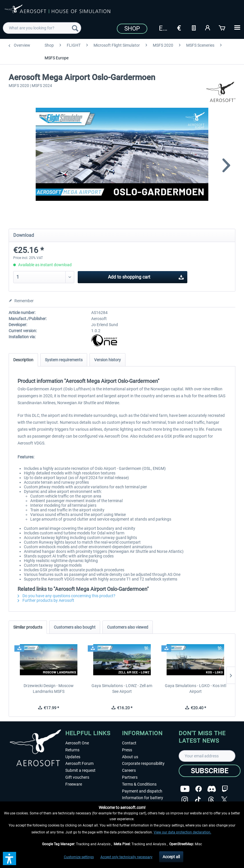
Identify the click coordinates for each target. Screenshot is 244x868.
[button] (9, 858)
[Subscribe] (210, 771)
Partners (130, 777)
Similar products (28, 627)
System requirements (64, 360)
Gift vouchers (77, 777)
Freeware (74, 784)
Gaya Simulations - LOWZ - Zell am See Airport (122, 689)
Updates (73, 757)
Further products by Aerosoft (46, 600)
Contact (129, 743)
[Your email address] (207, 756)
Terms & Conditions (139, 784)
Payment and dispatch (142, 791)
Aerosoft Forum (79, 763)
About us (130, 757)
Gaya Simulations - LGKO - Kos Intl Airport (196, 689)
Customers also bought (75, 627)
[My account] (208, 27)
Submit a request (80, 770)
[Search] (75, 28)
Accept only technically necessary (126, 857)
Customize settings (79, 857)
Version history (107, 360)
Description (23, 360)
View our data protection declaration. (182, 832)
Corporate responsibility (143, 763)
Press (127, 750)
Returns (72, 750)
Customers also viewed (128, 627)
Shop (132, 29)
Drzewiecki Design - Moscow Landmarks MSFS (49, 689)
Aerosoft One (77, 743)
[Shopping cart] (222, 27)
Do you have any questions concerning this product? (66, 596)
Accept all (171, 857)
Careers (129, 770)
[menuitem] (42, 28)
